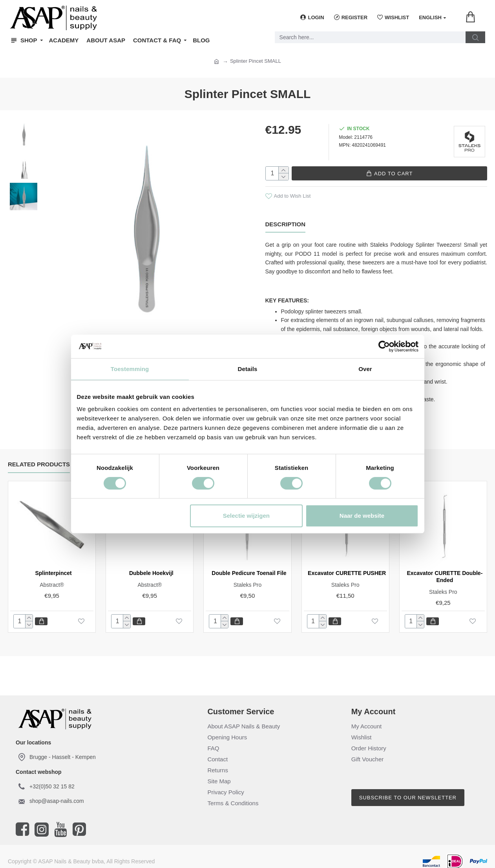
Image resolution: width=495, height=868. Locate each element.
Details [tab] (248, 369)
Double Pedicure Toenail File (249, 567)
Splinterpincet (53, 567)
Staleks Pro (248, 579)
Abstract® (52, 579)
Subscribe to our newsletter (408, 792)
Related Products (39, 458)
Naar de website (362, 516)
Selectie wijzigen (246, 516)
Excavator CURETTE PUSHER (347, 567)
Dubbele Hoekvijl (151, 567)
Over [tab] (365, 369)
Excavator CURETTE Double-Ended (445, 571)
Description (286, 224)
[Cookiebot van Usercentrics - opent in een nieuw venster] (384, 346)
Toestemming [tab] (130, 369)
